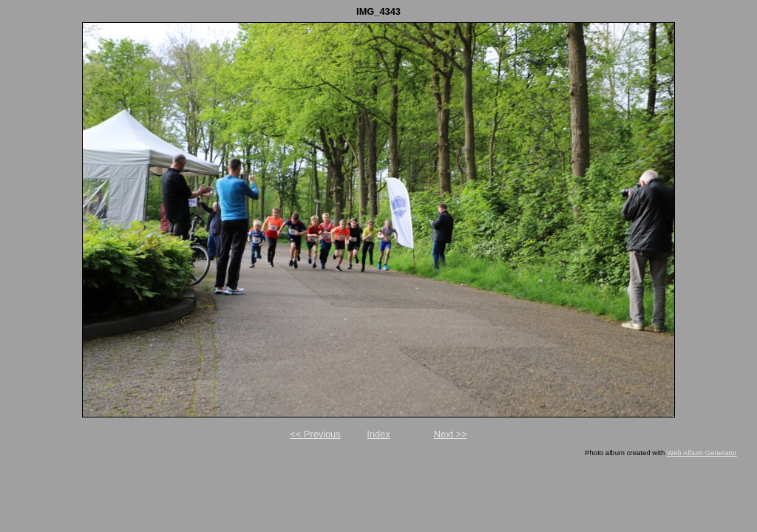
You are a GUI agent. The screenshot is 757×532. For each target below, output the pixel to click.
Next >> (451, 434)
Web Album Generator (702, 453)
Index (378, 434)
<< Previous (315, 434)
